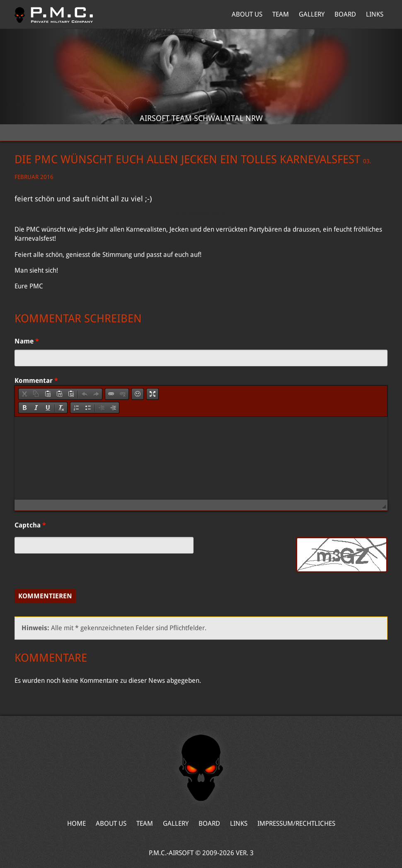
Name (27, 341)
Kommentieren (45, 596)
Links (375, 14)
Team (281, 14)
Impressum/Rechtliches (296, 823)
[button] (24, 394)
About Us (247, 14)
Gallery (312, 14)
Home (54, 15)
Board (345, 14)
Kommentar (36, 381)
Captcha (30, 525)
